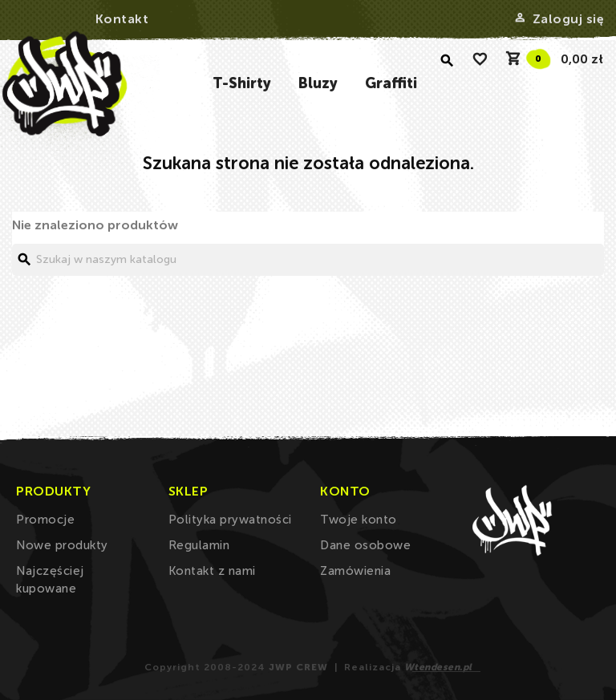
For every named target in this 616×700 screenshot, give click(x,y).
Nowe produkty (62, 545)
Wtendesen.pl (438, 667)
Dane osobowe (365, 545)
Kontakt (122, 19)
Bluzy (318, 83)
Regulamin (199, 545)
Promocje (45, 520)
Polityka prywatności (230, 520)
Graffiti (391, 83)
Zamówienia (355, 571)
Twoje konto (359, 520)
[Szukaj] (308, 260)
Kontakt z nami (212, 571)
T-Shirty (242, 83)
